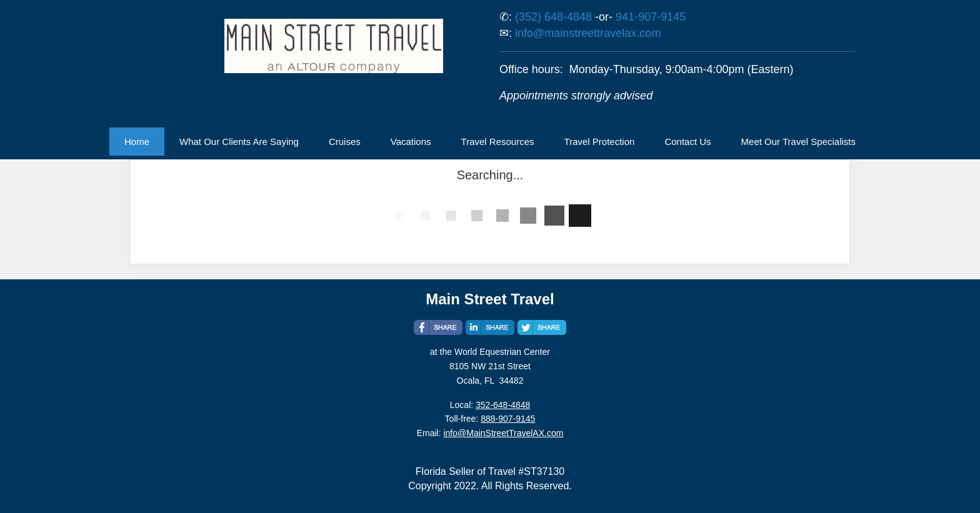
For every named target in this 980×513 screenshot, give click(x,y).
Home (137, 142)
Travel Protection (600, 142)
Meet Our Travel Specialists (798, 142)
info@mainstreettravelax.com (588, 33)
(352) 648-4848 (553, 17)
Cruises (345, 142)
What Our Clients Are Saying (239, 142)
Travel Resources (498, 142)
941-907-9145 (651, 17)
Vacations (411, 142)
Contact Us (687, 142)
